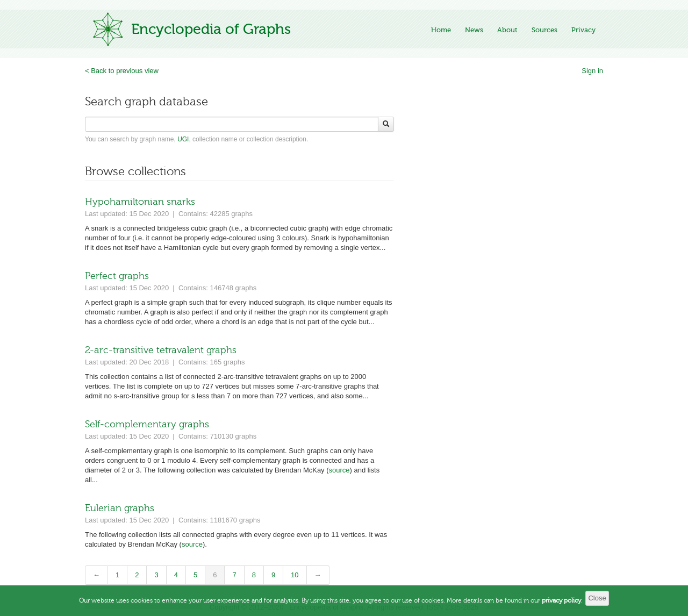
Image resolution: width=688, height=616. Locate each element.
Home (441, 30)
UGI (183, 139)
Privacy (583, 30)
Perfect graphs (117, 276)
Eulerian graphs (120, 508)
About (507, 30)
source (339, 470)
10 (295, 575)
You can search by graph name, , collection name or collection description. (196, 139)
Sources (544, 30)
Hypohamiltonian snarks (140, 202)
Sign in (592, 71)
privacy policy (561, 606)
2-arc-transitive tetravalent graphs (161, 350)
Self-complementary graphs (147, 424)
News (474, 30)
